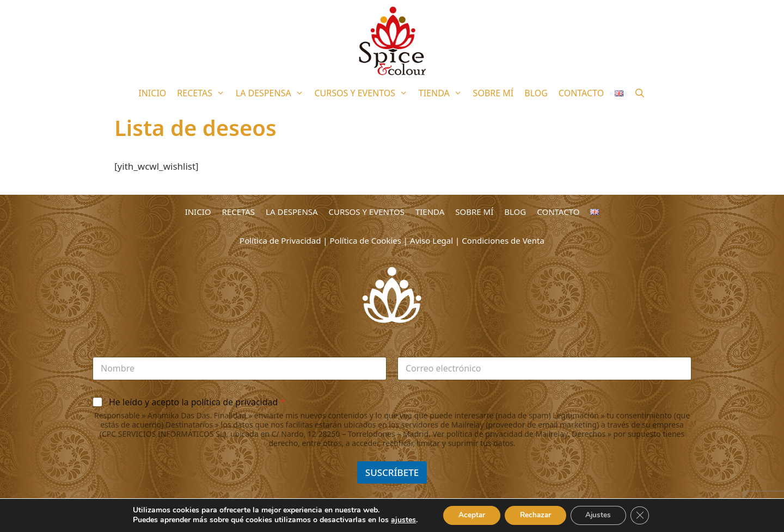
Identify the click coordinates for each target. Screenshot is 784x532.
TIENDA (443, 93)
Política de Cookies (366, 240)
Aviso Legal (431, 240)
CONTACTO (581, 93)
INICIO (152, 93)
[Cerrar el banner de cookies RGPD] (645, 515)
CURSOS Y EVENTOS (363, 93)
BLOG (536, 93)
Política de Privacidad (280, 240)
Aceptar (468, 515)
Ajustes (601, 515)
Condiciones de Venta (503, 240)
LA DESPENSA (272, 93)
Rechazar (535, 515)
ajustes (398, 520)
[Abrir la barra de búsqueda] (640, 93)
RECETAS (203, 93)
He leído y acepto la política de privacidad (197, 402)
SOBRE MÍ (494, 93)
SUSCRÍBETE (392, 472)
